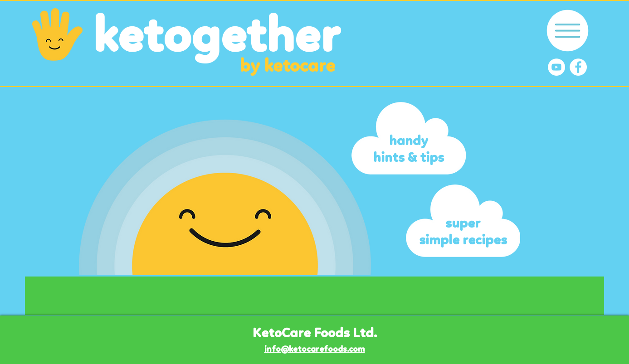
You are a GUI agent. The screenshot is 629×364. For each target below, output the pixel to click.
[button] (568, 31)
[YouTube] (556, 67)
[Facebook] (578, 67)
